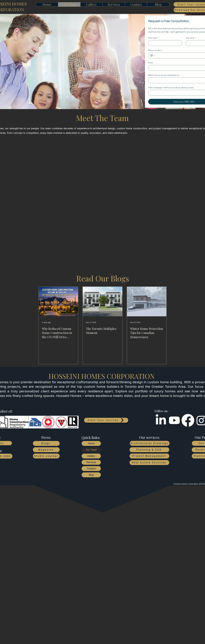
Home (91, 443)
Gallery (91, 456)
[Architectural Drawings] (150, 443)
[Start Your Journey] (106, 420)
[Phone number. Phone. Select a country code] (153, 55)
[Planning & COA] (149, 450)
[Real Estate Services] (149, 463)
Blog (91, 475)
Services (91, 462)
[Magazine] (46, 450)
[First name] (164, 43)
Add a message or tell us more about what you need (171, 88)
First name (153, 38)
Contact (91, 469)
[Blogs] (46, 443)
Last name (191, 38)
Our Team (91, 450)
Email (150, 63)
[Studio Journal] (46, 456)
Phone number (155, 50)
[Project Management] (149, 456)
